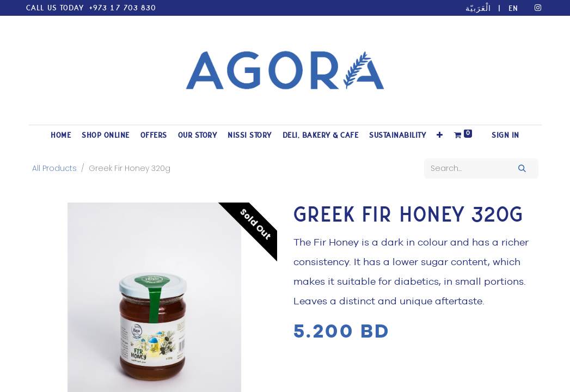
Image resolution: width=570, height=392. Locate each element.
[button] (440, 135)
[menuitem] (61, 135)
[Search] (522, 169)
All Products (54, 168)
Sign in (505, 135)
